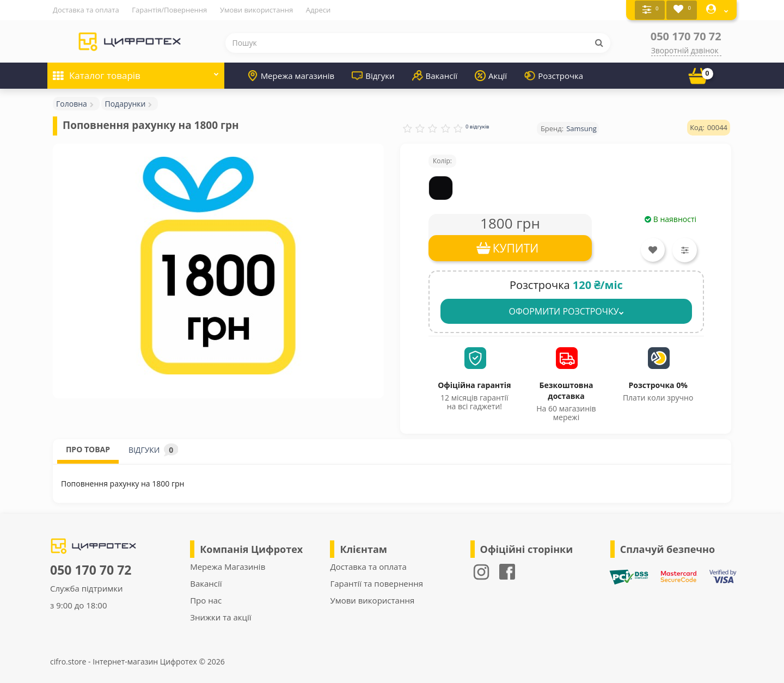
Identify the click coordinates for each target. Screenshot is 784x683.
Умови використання (256, 10)
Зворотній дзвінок (685, 50)
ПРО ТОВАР (88, 449)
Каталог (136, 72)
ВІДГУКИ (153, 449)
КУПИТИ (516, 248)
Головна (72, 103)
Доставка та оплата (86, 10)
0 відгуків (477, 126)
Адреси (318, 10)
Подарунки (125, 103)
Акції (491, 75)
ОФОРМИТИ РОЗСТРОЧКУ (566, 311)
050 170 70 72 (686, 36)
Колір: (442, 160)
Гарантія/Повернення (169, 10)
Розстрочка (554, 75)
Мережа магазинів (291, 75)
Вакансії (435, 75)
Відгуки (373, 75)
